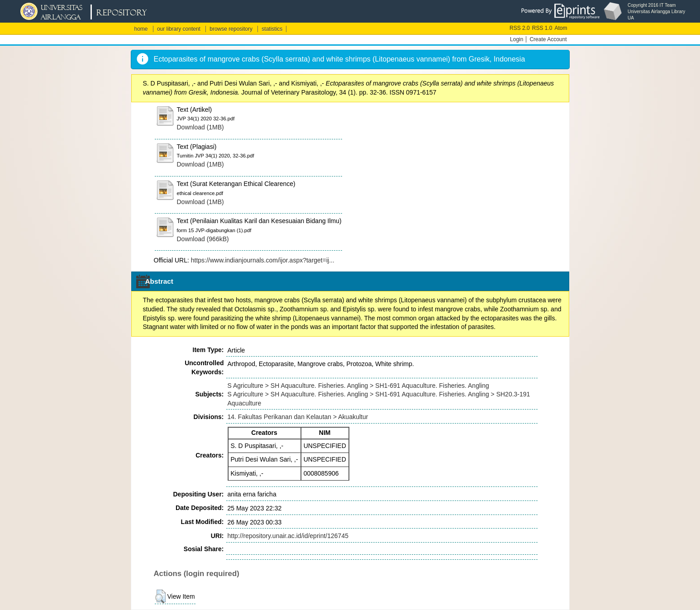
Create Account (548, 39)
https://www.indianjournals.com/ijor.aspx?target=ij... (263, 260)
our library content (179, 29)
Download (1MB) (200, 127)
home (141, 29)
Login (517, 39)
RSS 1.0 (542, 28)
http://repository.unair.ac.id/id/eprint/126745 (288, 536)
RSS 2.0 (520, 28)
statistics (272, 29)
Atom (561, 28)
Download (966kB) (203, 239)
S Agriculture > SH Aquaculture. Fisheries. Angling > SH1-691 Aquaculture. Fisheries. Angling (358, 386)
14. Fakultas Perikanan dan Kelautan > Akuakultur (298, 417)
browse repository (231, 29)
